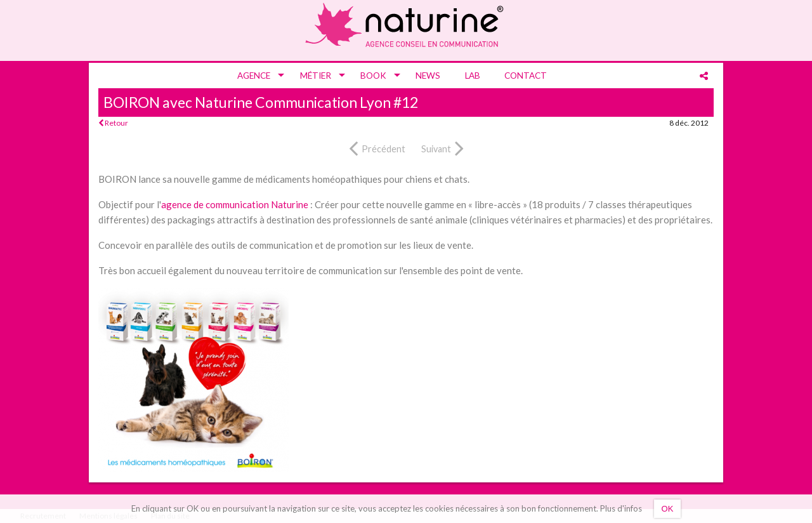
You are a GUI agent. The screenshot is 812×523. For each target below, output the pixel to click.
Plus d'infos (621, 508)
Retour (113, 123)
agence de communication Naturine (235, 204)
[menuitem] (256, 76)
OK (668, 509)
